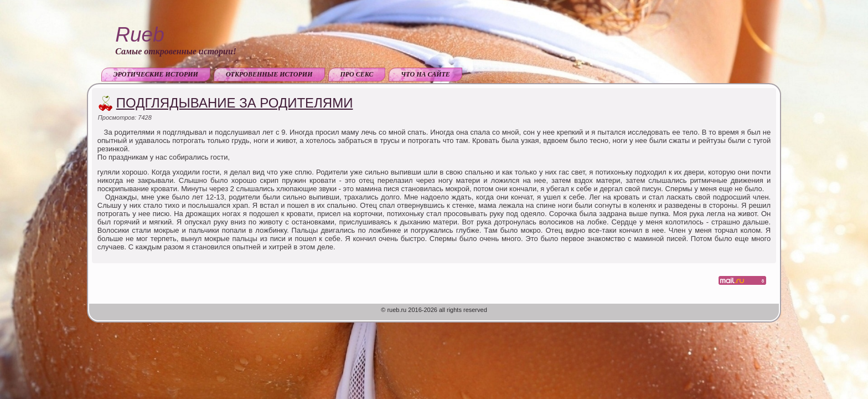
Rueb (139, 35)
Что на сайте (425, 74)
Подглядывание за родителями (235, 103)
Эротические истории (156, 74)
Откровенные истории (269, 74)
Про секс (357, 74)
